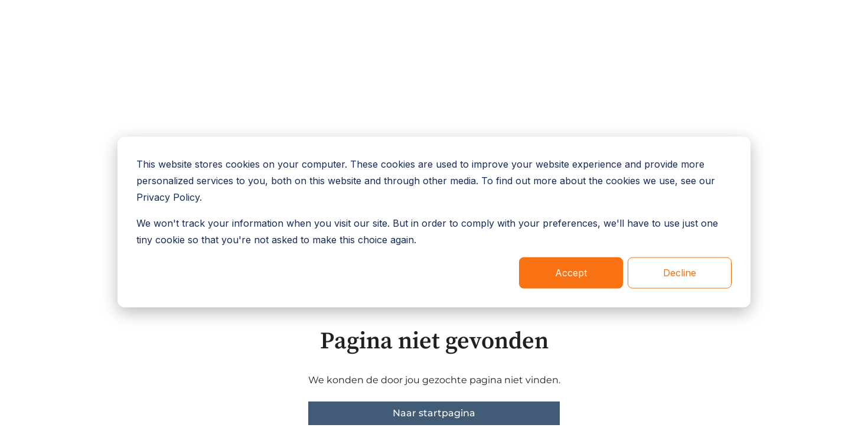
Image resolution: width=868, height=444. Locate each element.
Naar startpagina (434, 413)
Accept (571, 273)
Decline (680, 273)
